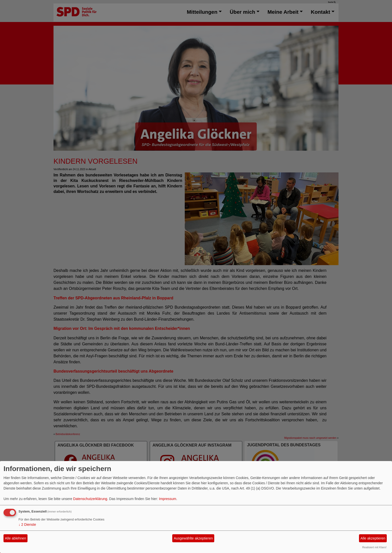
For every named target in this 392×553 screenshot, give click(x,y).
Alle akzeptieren (373, 538)
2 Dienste (27, 525)
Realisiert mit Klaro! (374, 547)
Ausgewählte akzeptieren (193, 538)
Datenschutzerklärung (90, 499)
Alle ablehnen (16, 538)
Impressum (168, 499)
